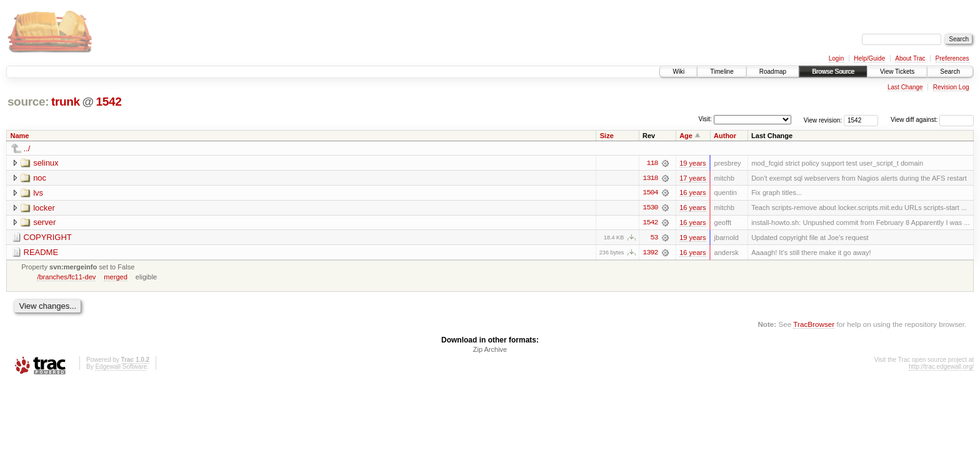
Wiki (678, 72)
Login (836, 58)
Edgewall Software (121, 368)
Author (725, 136)
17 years (692, 178)
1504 (650, 193)
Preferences (952, 58)
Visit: (705, 119)
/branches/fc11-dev (66, 277)
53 (654, 238)
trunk (66, 102)
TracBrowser (814, 325)
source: (28, 102)
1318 (650, 178)
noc (40, 178)
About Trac (910, 58)
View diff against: (932, 120)
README (41, 253)
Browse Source (833, 72)
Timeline (722, 72)
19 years (692, 163)
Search (950, 72)
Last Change (905, 87)
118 (652, 163)
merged (115, 277)
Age (686, 136)
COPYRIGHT (48, 238)
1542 (108, 102)
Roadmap (773, 72)
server (44, 223)
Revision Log (951, 87)
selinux (46, 163)
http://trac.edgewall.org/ (941, 368)
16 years (692, 193)
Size (607, 136)
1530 (650, 208)
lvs (38, 193)
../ (27, 148)
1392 (650, 253)
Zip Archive (490, 351)
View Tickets (897, 72)
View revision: (823, 120)
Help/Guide (869, 58)
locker (44, 208)
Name (20, 136)
